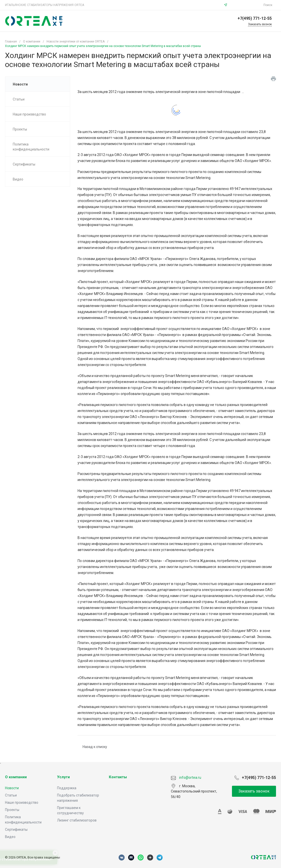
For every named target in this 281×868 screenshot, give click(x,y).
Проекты (12, 810)
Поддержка (67, 788)
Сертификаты (16, 829)
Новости (12, 788)
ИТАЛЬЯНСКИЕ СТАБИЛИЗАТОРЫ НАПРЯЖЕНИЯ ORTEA (45, 5)
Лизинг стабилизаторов (77, 820)
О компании (16, 777)
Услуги (63, 777)
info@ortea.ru (246, 5)
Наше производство (22, 802)
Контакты (118, 777)
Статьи (11, 795)
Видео (10, 837)
